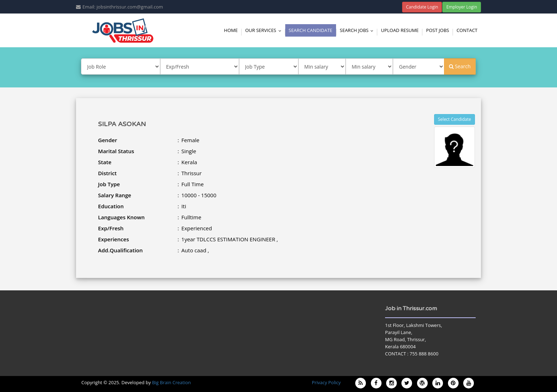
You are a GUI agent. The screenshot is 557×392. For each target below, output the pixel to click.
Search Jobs (358, 30)
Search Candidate (311, 30)
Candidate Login (422, 7)
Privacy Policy (326, 382)
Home (231, 30)
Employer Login (462, 7)
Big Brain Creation (171, 382)
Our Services (265, 30)
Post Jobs (437, 30)
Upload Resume (400, 30)
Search (460, 66)
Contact (467, 30)
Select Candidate (455, 119)
